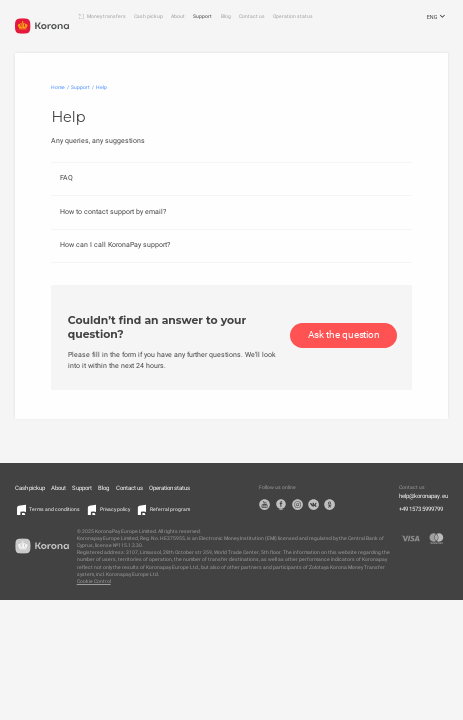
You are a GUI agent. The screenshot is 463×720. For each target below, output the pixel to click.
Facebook (281, 504)
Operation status (293, 16)
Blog (226, 16)
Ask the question (344, 334)
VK (313, 504)
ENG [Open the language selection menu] (437, 17)
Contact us (252, 16)
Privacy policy (115, 509)
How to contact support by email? (113, 211)
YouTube (264, 504)
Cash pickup (148, 16)
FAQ (66, 177)
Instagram (297, 504)
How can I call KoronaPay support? (115, 244)
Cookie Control (94, 581)
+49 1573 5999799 (421, 509)
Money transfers (106, 16)
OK (329, 504)
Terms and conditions (54, 509)
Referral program (170, 509)
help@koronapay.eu (423, 496)
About (178, 16)
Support (202, 16)
